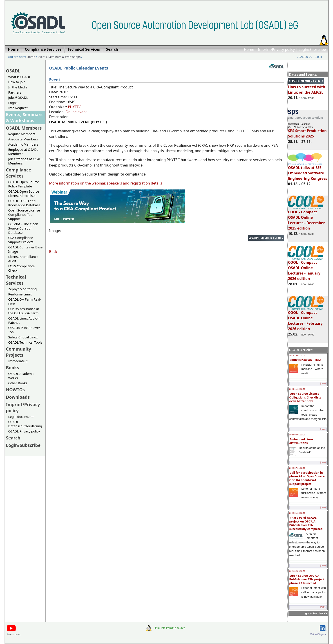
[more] (323, 383)
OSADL (13, 71)
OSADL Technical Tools (25, 342)
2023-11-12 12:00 (297, 389)
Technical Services (16, 280)
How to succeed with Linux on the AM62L (307, 88)
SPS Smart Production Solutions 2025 (307, 131)
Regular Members (22, 134)
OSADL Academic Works (21, 376)
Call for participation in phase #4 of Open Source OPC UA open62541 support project (307, 478)
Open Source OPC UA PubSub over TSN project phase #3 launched (307, 579)
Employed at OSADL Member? (23, 152)
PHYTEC (75, 107)
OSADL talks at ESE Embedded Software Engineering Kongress (308, 171)
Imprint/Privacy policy (276, 50)
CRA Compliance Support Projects (21, 240)
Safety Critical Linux (23, 337)
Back (53, 252)
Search (13, 438)
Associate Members (23, 139)
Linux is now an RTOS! (305, 360)
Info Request (18, 108)
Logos (13, 103)
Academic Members (23, 144)
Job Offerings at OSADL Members (26, 161)
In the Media (18, 87)
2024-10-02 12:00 (297, 355)
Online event (76, 112)
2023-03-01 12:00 (297, 435)
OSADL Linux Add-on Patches (24, 320)
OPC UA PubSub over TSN (24, 330)
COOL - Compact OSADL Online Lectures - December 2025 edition (306, 218)
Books (13, 368)
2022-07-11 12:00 (297, 468)
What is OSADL (20, 77)
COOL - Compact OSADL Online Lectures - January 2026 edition (306, 268)
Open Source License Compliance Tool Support (24, 215)
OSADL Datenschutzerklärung (25, 424)
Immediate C (18, 361)
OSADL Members (24, 128)
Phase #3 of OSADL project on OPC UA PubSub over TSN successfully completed (306, 523)
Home (249, 50)
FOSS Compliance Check (22, 268)
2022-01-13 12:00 (297, 513)
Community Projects (19, 352)
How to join (17, 82)
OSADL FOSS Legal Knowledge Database (24, 203)
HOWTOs (16, 390)
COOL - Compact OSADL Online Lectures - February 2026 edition (306, 319)
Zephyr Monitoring (23, 289)
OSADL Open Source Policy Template (24, 184)
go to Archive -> (316, 613)
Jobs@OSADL (18, 98)
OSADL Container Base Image (26, 249)
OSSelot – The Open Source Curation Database (23, 228)
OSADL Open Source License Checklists (24, 194)
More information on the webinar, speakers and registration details (106, 183)
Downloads (18, 397)
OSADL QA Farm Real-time (25, 302)
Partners (15, 92)
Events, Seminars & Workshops (59, 57)
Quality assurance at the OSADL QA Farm (24, 311)
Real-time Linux (20, 294)
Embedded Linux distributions (302, 441)
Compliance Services (19, 173)
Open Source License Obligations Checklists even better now (305, 397)
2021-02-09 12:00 (297, 571)
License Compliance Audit (23, 259)
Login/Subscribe (312, 50)
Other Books (18, 383)
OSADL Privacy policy (24, 431)
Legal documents (21, 417)
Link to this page (318, 634)
